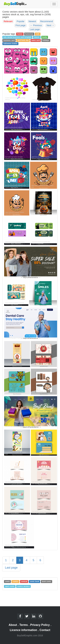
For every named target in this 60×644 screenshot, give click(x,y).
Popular (20, 21)
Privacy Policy (40, 625)
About (13, 625)
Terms (24, 625)
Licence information (23, 630)
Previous (36, 25)
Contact (45, 630)
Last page (35, 29)
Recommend (46, 21)
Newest (32, 21)
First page (20, 25)
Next (50, 25)
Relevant (8, 21)
